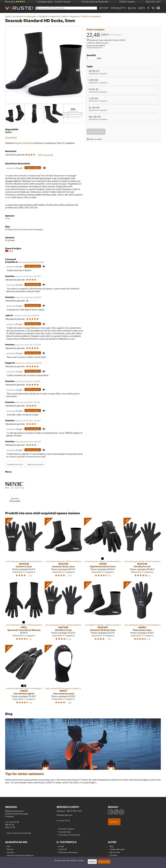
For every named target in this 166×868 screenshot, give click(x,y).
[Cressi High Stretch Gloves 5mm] (103, 548)
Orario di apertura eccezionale (19, 833)
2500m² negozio (127, 2)
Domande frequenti (66, 829)
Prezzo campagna (96, 29)
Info (142, 8)
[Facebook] (110, 812)
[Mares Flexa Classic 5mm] (142, 612)
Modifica (92, 862)
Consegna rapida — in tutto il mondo (54, 2)
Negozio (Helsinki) (23, 143)
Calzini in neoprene (91, 16)
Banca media (115, 852)
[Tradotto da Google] (14, 168)
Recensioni (15, 2)
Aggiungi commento (35, 464)
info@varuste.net (64, 815)
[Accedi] (148, 8)
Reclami (10, 849)
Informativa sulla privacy (68, 852)
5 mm (8, 218)
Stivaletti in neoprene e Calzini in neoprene (60, 16)
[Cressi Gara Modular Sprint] (24, 676)
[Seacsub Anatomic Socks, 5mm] (63, 548)
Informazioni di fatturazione (69, 835)
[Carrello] (153, 8)
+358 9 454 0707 (74, 811)
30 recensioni (46, 155)
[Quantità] (92, 58)
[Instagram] (116, 812)
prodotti (118, 8)
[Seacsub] (15, 491)
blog (132, 8)
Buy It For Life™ (153, 2)
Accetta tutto (104, 862)
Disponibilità (11, 138)
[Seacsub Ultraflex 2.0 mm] (63, 612)
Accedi (61, 846)
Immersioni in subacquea (25, 16)
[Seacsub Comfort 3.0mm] (24, 548)
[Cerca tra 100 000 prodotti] (66, 8)
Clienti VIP (63, 849)
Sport (104, 8)
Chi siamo (114, 855)
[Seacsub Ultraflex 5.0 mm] (142, 548)
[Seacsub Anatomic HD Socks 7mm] (103, 612)
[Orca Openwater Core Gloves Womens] (24, 612)
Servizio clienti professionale (95, 2)
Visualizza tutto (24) (15, 464)
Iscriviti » (114, 822)
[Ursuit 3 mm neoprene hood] (63, 676)
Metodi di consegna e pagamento (20, 855)
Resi (9, 846)
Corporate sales (65, 832)
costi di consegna (116, 35)
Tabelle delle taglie (117, 849)
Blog (112, 846)
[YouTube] (122, 812)
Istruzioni (11, 852)
